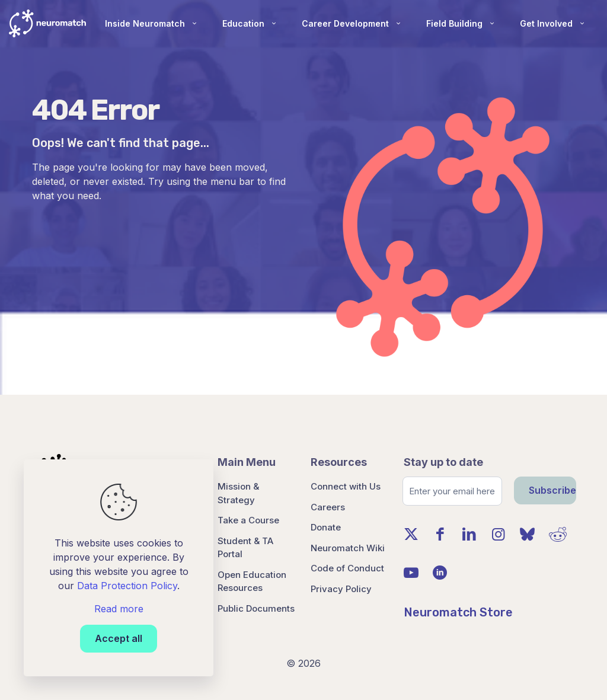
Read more (119, 609)
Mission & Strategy (238, 493)
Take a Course (248, 520)
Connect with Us (346, 486)
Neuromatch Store (458, 612)
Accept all (119, 638)
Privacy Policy (341, 589)
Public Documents (256, 608)
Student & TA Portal (245, 548)
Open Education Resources (252, 581)
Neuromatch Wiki (348, 548)
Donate (326, 527)
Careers (328, 507)
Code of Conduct (347, 568)
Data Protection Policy (127, 586)
